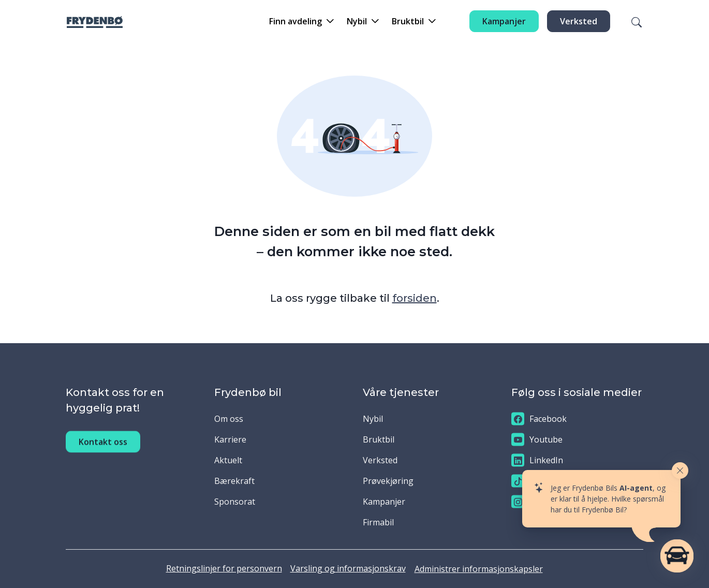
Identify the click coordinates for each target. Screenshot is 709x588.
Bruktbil (379, 439)
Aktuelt (228, 460)
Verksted (579, 21)
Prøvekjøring (388, 481)
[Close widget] (680, 471)
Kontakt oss (103, 453)
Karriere (230, 439)
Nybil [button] (357, 21)
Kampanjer (504, 21)
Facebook (539, 419)
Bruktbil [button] (408, 21)
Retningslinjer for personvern (224, 568)
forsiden (415, 298)
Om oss (229, 419)
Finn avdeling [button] (296, 21)
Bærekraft (234, 481)
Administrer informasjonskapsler (479, 569)
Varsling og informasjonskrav (348, 568)
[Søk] (630, 21)
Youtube (537, 440)
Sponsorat (235, 502)
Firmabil (378, 522)
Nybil (373, 419)
